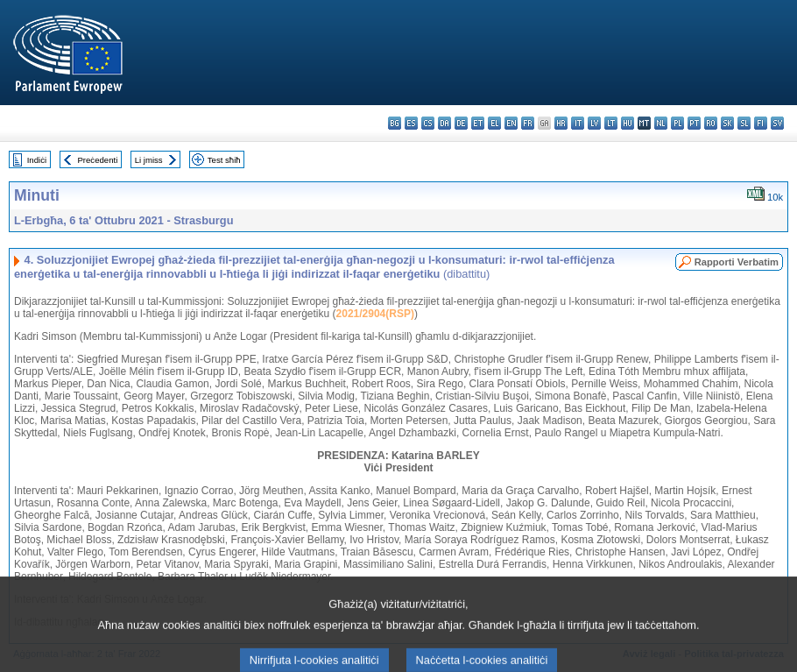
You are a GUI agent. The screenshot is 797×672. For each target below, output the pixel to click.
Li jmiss (149, 160)
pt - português (694, 123)
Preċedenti (97, 160)
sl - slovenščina (744, 123)
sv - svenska (777, 123)
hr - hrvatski (561, 123)
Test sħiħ (224, 160)
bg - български (395, 123)
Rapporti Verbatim (737, 262)
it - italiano (578, 123)
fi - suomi (761, 123)
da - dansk (444, 123)
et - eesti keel (478, 123)
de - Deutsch (461, 123)
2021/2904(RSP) (375, 314)
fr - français (528, 123)
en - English (511, 123)
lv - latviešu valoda (594, 123)
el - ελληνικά (494, 123)
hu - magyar (628, 123)
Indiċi (37, 160)
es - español (411, 123)
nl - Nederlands (661, 123)
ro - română (711, 123)
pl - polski (677, 123)
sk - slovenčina (727, 123)
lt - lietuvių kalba (611, 123)
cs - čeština (428, 123)
